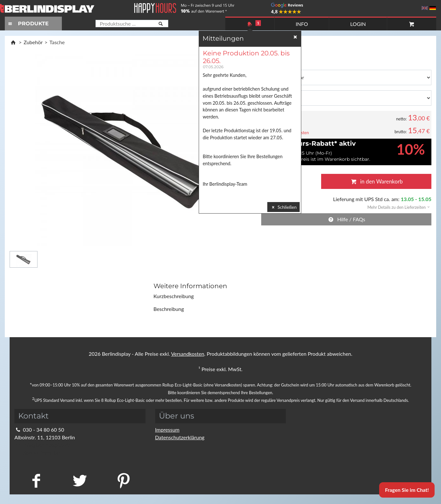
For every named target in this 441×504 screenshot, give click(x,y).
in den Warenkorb (376, 181)
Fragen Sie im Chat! (407, 490)
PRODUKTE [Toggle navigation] (28, 24)
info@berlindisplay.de (43, 445)
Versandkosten (188, 354)
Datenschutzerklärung (180, 437)
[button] (396, 207)
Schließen (283, 207)
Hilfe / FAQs (346, 219)
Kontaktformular (37, 453)
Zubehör (33, 42)
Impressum (167, 430)
